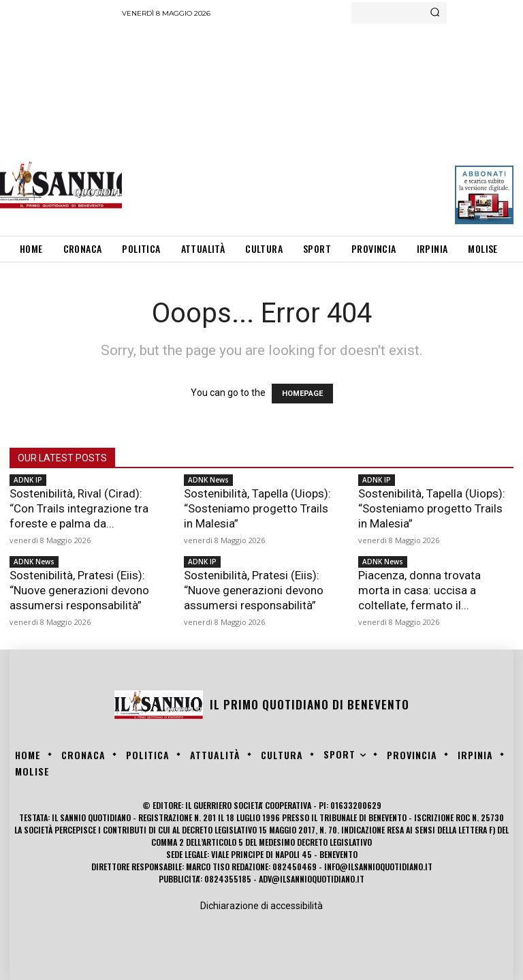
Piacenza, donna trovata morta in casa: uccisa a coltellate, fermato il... (419, 590)
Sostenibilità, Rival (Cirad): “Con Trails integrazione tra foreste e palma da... (79, 508)
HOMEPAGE (302, 394)
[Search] (435, 13)
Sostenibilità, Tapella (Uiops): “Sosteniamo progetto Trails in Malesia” (257, 508)
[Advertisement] (322, 126)
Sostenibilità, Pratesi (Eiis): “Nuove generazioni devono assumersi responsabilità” (79, 590)
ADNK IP (28, 480)
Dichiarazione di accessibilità (261, 906)
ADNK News (208, 480)
